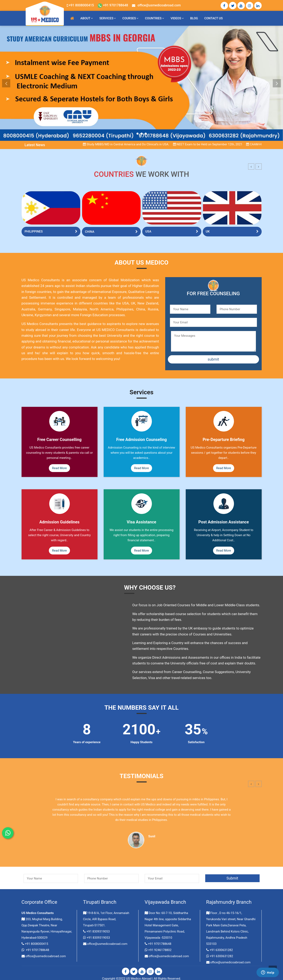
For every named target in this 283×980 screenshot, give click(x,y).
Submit (232, 878)
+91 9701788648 (113, 5)
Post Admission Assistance (223, 522)
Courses (129, 18)
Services (106, 18)
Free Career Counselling (60, 440)
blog (194, 18)
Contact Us (213, 18)
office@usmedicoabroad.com (159, 5)
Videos (176, 18)
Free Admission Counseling (141, 440)
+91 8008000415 (81, 5)
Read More (59, 468)
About (85, 18)
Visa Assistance (142, 522)
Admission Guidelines (60, 522)
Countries (153, 18)
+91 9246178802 (160, 950)
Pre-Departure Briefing (223, 440)
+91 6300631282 (221, 950)
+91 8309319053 (98, 931)
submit (213, 359)
